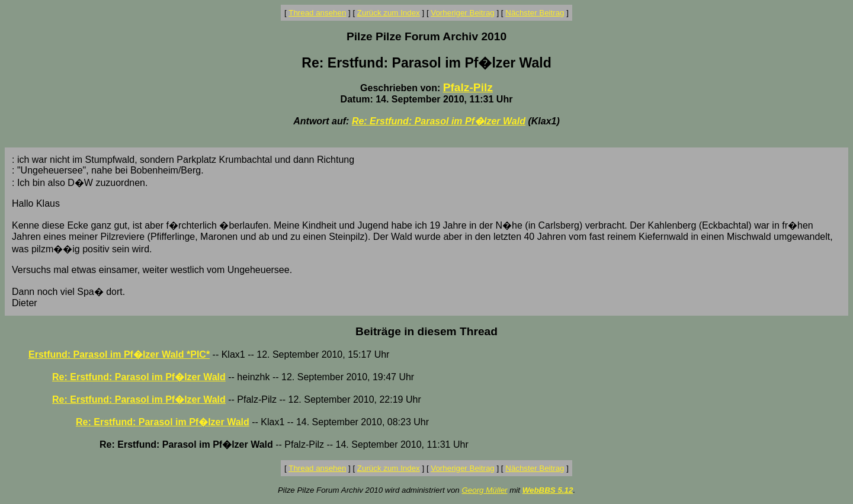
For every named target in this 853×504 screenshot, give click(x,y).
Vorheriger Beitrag (462, 13)
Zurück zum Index (389, 13)
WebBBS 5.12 (548, 490)
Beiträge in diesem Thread (426, 331)
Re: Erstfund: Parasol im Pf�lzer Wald (439, 121)
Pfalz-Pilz (468, 87)
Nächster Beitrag (535, 13)
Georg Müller (484, 490)
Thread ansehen (317, 13)
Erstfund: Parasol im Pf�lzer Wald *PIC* (119, 354)
